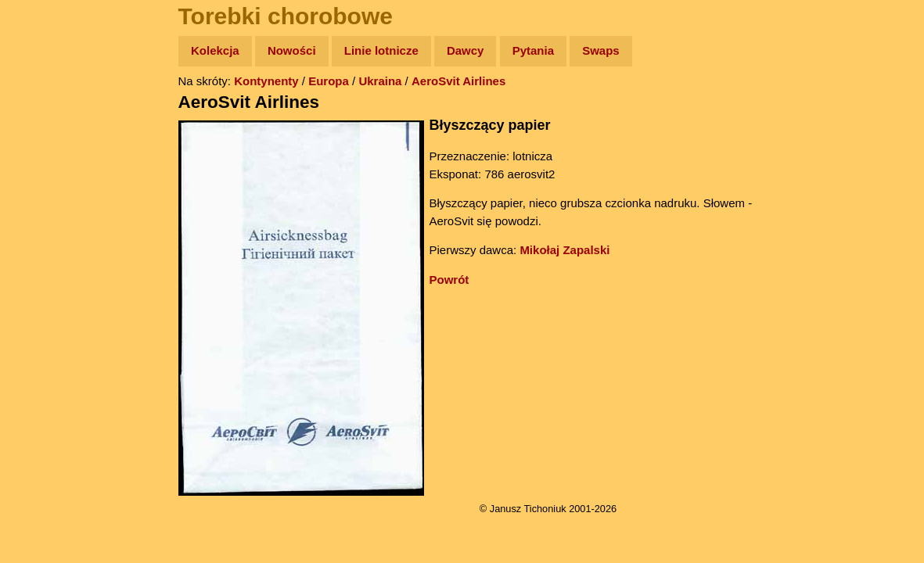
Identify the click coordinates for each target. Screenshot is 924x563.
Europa (329, 81)
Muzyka (47, 232)
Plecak (45, 262)
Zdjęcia (47, 142)
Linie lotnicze (381, 50)
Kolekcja (215, 50)
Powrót (449, 280)
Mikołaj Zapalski (564, 250)
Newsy (45, 172)
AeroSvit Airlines (458, 81)
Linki (40, 292)
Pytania (533, 50)
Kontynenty (266, 81)
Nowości (292, 50)
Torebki (47, 323)
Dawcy (466, 50)
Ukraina (380, 81)
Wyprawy (52, 111)
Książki (47, 202)
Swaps (601, 50)
